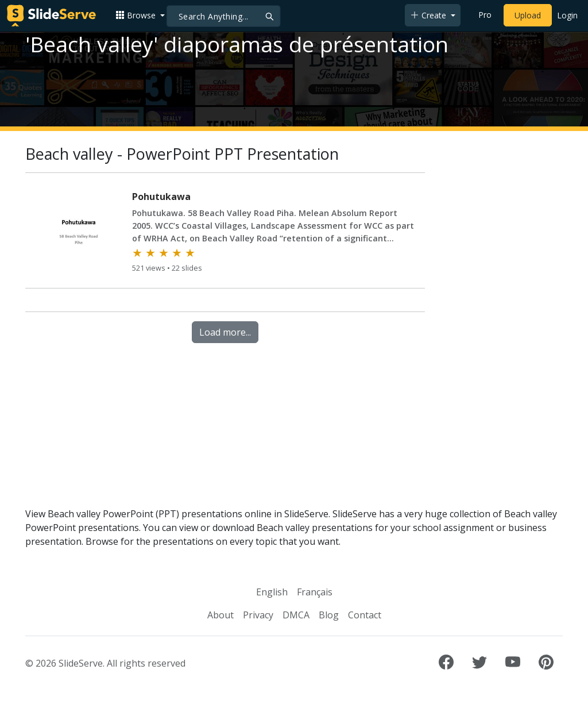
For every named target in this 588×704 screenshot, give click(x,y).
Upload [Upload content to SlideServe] (528, 15)
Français (315, 592)
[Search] (224, 16)
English (272, 592)
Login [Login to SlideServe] (567, 15)
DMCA (296, 615)
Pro (485, 15)
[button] (140, 15)
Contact (365, 615)
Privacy (258, 615)
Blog (329, 615)
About (220, 615)
